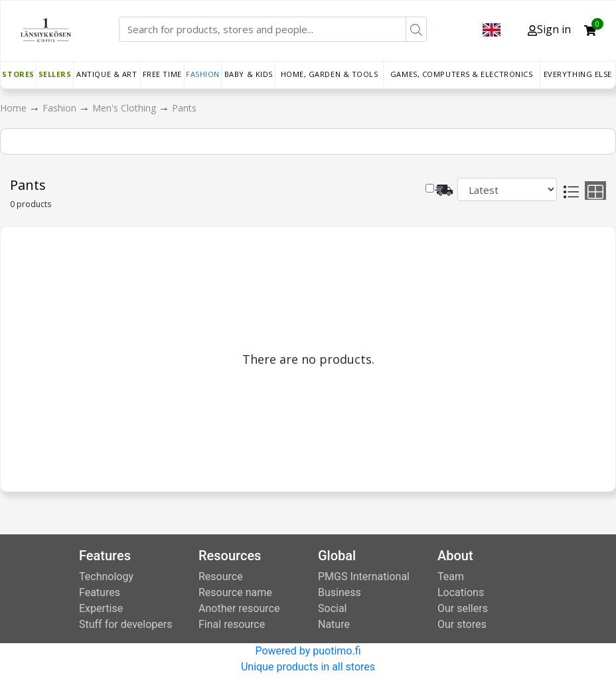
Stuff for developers (125, 624)
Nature (334, 624)
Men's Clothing (125, 108)
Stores (18, 74)
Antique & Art (107, 74)
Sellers (55, 74)
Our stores (462, 624)
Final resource (232, 624)
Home (15, 108)
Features (100, 592)
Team (451, 576)
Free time (162, 74)
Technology (106, 576)
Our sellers (463, 608)
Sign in (549, 29)
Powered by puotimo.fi (308, 651)
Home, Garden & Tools (330, 74)
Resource (221, 576)
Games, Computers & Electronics (462, 74)
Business (340, 592)
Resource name (235, 592)
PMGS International (364, 576)
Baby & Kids (249, 74)
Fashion (203, 74)
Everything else (578, 74)
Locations (461, 592)
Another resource (239, 608)
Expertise (101, 608)
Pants (184, 108)
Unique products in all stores (308, 667)
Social (332, 608)
